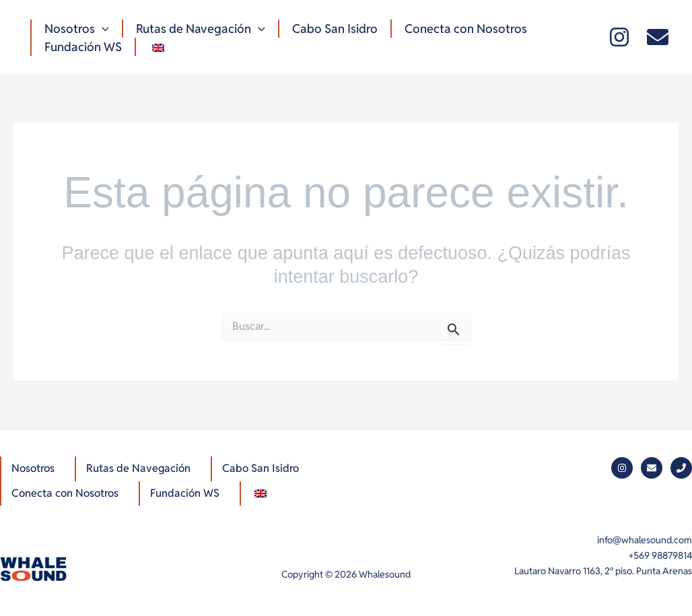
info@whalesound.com (645, 540)
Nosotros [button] (76, 29)
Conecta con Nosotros (461, 29)
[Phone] (681, 468)
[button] (101, 29)
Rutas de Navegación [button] (199, 29)
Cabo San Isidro (332, 29)
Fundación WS (82, 47)
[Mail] (658, 37)
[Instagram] (619, 37)
